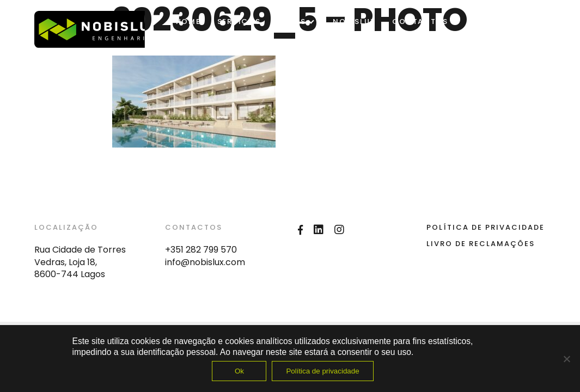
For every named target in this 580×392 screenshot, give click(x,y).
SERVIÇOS (239, 22)
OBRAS (292, 22)
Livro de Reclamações (481, 244)
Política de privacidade (322, 371)
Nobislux (354, 22)
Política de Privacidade (486, 227)
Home (188, 22)
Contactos (420, 22)
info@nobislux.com (205, 262)
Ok (239, 371)
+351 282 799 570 (201, 250)
